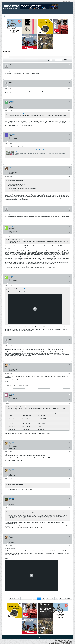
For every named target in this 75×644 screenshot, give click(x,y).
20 (43, 598)
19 (39, 598)
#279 (69, 346)
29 (56, 598)
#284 (69, 508)
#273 (69, 111)
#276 (69, 214)
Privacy (26, 637)
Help (12, 637)
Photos (20, 57)
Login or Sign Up (68, 1)
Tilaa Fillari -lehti (60, 637)
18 (35, 598)
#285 (69, 546)
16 (26, 598)
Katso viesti (23, 114)
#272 (69, 89)
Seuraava (67, 598)
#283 (69, 479)
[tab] (6, 57)
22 (52, 598)
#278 (69, 286)
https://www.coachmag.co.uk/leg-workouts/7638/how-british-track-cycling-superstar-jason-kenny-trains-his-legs (44, 151)
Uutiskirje (43, 637)
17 (30, 598)
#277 (69, 236)
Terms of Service (34, 637)
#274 (69, 144)
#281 (69, 403)
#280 (69, 374)
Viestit (6, 57)
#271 (69, 71)
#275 (69, 177)
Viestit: (10, 107)
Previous (13, 598)
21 (48, 598)
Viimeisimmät (13, 57)
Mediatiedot (51, 637)
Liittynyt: (11, 106)
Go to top (69, 637)
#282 (69, 452)
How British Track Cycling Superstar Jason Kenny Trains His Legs (31, 150)
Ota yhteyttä (19, 637)
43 (61, 598)
